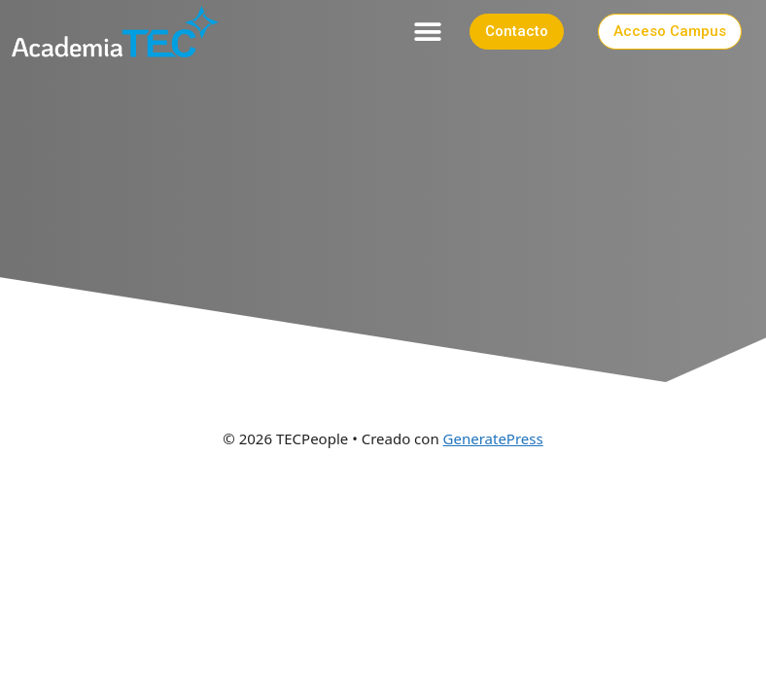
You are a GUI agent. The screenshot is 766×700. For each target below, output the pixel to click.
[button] (428, 32)
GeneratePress (493, 438)
